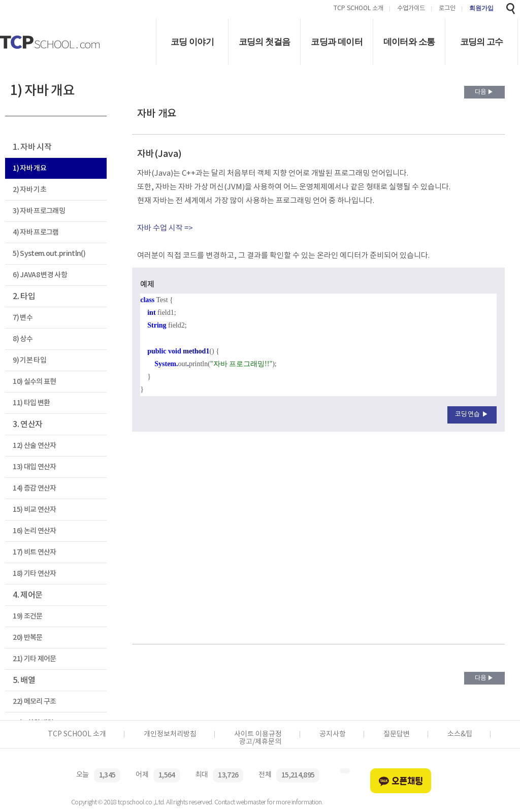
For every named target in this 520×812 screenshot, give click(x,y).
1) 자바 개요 (29, 168)
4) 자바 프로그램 (36, 232)
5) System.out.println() (49, 254)
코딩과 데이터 (337, 42)
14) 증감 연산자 (34, 488)
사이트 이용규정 (258, 734)
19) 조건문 (27, 616)
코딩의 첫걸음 (265, 42)
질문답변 (397, 734)
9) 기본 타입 (29, 360)
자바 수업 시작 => (165, 228)
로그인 (447, 9)
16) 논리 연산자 (34, 531)
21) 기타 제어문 (34, 659)
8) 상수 (23, 339)
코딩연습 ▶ (472, 415)
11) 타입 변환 (31, 403)
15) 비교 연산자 (34, 510)
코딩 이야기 (192, 42)
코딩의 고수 (482, 42)
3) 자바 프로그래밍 (39, 211)
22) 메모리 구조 (34, 702)
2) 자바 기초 (29, 190)
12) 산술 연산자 (34, 446)
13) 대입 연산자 (34, 467)
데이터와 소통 (409, 42)
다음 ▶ (484, 92)
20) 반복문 (27, 638)
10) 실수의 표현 (34, 382)
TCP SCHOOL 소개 (359, 9)
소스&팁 (460, 734)
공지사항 (333, 734)
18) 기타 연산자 (34, 574)
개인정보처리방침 (170, 734)
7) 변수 (23, 318)
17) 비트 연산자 (34, 552)
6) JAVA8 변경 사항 (40, 275)
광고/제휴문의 (260, 742)
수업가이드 (411, 9)
